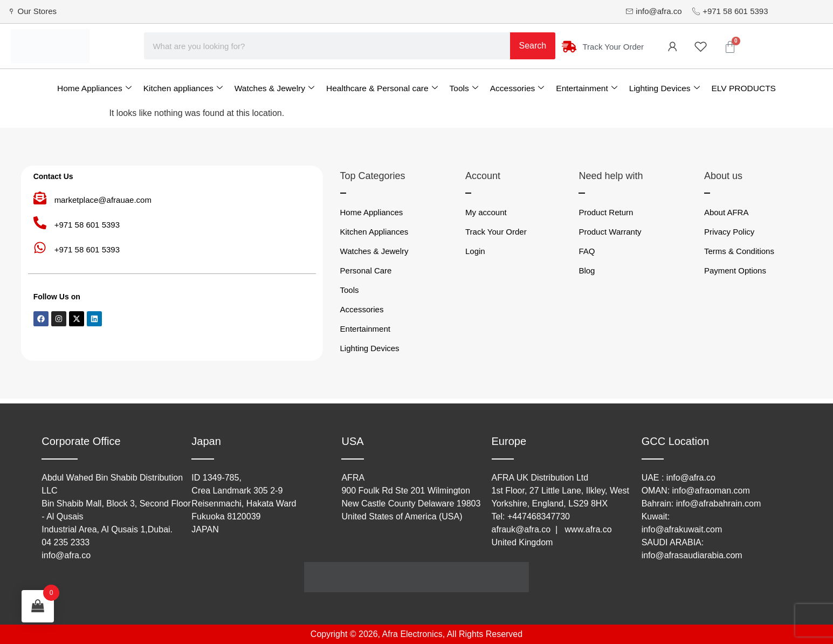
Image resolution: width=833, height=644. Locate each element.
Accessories (517, 88)
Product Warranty (610, 232)
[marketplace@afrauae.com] (40, 198)
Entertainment (587, 88)
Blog (587, 270)
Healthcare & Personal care (382, 88)
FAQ (587, 251)
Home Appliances (94, 88)
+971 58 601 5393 (87, 225)
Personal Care (366, 270)
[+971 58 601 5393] (40, 223)
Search (533, 46)
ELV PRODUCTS (744, 88)
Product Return (606, 212)
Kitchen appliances (183, 88)
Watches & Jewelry (274, 88)
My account (486, 212)
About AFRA (727, 212)
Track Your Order (496, 232)
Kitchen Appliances (374, 232)
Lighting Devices (665, 88)
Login (475, 251)
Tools (464, 88)
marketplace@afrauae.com (103, 200)
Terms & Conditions (739, 251)
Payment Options (735, 270)
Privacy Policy (729, 232)
